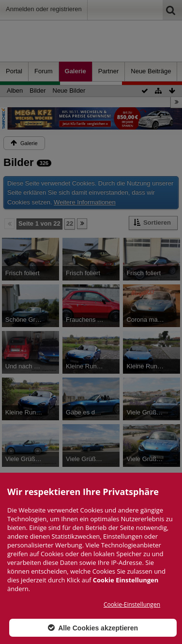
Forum (44, 71)
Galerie (76, 71)
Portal (14, 71)
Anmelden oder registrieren (44, 9)
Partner (109, 71)
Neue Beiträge (151, 71)
